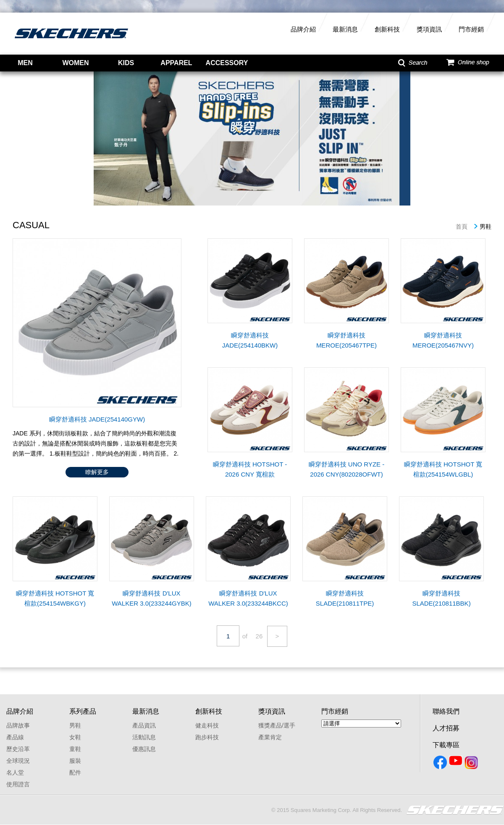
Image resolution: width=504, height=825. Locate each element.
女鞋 (75, 737)
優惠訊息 (144, 749)
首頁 (462, 227)
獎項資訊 (429, 29)
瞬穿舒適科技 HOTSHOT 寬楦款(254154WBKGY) (55, 598)
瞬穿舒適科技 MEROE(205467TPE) (346, 340)
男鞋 (75, 725)
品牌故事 (18, 725)
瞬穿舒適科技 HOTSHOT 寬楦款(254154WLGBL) (443, 469)
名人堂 (15, 772)
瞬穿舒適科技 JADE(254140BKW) (250, 340)
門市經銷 (471, 29)
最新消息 (345, 29)
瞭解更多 (97, 472)
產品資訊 (144, 725)
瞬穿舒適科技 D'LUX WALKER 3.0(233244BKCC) (248, 598)
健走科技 (207, 725)
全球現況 (18, 761)
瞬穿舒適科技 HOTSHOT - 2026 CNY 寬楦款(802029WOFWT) (250, 470)
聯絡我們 (446, 711)
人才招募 (446, 728)
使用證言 (18, 784)
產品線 (15, 737)
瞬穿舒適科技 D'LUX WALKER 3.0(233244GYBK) (152, 598)
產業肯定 (270, 737)
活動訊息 (144, 737)
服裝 (75, 761)
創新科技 (387, 29)
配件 (75, 772)
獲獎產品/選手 (277, 725)
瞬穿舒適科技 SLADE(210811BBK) (441, 598)
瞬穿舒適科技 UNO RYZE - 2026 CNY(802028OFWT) (347, 469)
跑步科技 (207, 737)
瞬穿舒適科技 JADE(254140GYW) (97, 419)
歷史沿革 (18, 749)
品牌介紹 (303, 29)
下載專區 (446, 745)
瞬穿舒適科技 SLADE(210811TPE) (345, 598)
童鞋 (75, 749)
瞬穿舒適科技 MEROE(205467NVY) (443, 340)
